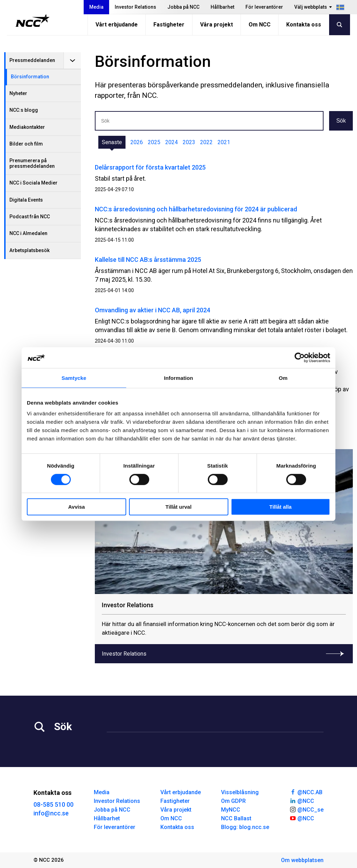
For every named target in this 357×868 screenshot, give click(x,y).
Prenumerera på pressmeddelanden (32, 163)
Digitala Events (26, 200)
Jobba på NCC (183, 7)
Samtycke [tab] (74, 378)
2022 (206, 142)
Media (96, 7)
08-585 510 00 (54, 804)
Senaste (112, 142)
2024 (172, 142)
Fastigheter (169, 25)
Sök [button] (341, 121)
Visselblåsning (240, 792)
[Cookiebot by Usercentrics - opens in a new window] (300, 358)
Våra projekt (217, 25)
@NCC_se (306, 809)
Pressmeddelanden (32, 60)
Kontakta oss (304, 25)
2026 (137, 142)
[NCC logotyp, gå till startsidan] (33, 21)
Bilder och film (26, 144)
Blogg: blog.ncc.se (245, 827)
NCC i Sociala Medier (33, 183)
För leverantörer (264, 7)
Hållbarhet (222, 7)
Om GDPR (233, 801)
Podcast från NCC (30, 217)
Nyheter (18, 93)
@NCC (302, 800)
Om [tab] (283, 378)
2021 (224, 142)
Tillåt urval (179, 507)
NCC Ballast (236, 818)
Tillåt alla (281, 507)
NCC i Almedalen (28, 233)
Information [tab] (178, 378)
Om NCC (260, 25)
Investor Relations (135, 7)
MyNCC (231, 810)
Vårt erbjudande (117, 25)
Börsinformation (30, 77)
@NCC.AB (306, 792)
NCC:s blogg (24, 110)
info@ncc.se (51, 813)
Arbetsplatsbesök (29, 250)
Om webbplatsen (302, 860)
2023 (189, 142)
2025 (154, 142)
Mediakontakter (27, 127)
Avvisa (77, 507)
